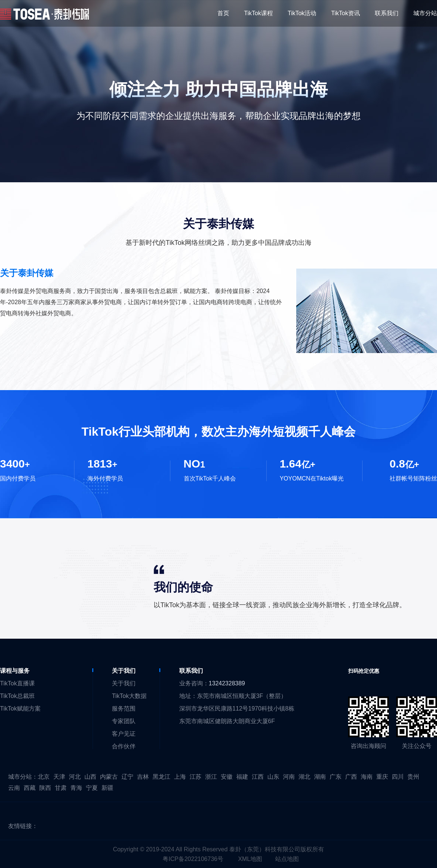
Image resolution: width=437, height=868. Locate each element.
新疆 (107, 788)
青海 (76, 788)
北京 (44, 777)
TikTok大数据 (129, 696)
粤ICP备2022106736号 (193, 859)
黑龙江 (161, 777)
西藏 (30, 788)
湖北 (304, 777)
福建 (242, 777)
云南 (14, 788)
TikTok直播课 (17, 683)
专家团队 (124, 721)
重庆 (382, 777)
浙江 (211, 777)
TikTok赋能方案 (20, 709)
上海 (180, 777)
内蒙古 (109, 777)
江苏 (196, 777)
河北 (75, 777)
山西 (90, 777)
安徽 (227, 777)
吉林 (143, 777)
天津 (59, 777)
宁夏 (92, 788)
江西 (258, 777)
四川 (398, 777)
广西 (351, 777)
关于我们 (124, 683)
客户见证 (124, 734)
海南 (367, 777)
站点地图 (287, 859)
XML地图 (250, 859)
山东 (273, 777)
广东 (336, 777)
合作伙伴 (124, 746)
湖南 (320, 777)
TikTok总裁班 (17, 696)
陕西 (45, 788)
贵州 (413, 777)
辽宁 (127, 777)
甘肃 (61, 788)
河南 (289, 777)
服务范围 (124, 709)
